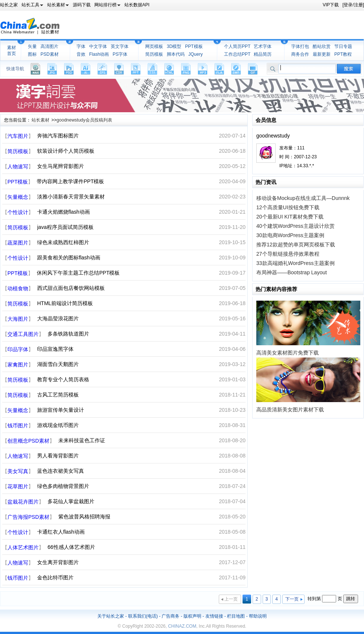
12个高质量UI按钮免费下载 (288, 207)
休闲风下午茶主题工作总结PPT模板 (78, 273)
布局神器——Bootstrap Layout (292, 272)
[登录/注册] (353, 5)
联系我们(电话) (143, 616)
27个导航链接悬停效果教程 (288, 254)
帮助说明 (258, 616)
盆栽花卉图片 (23, 502)
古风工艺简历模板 (58, 395)
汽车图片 (18, 136)
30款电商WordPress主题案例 (290, 235)
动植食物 (18, 288)
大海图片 (18, 319)
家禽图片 (18, 365)
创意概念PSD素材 (28, 441)
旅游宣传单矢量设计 (61, 410)
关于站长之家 (111, 616)
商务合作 (300, 54)
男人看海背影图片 (58, 456)
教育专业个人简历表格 (63, 379)
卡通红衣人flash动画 (61, 532)
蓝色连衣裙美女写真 (61, 471)
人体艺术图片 (23, 547)
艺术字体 (263, 46)
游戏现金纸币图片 (58, 425)
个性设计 (18, 212)
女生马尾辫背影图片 (61, 166)
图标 (32, 54)
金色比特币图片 (55, 578)
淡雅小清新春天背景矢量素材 (71, 197)
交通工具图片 (23, 334)
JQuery (196, 54)
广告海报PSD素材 (28, 517)
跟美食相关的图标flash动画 (69, 258)
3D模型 (174, 46)
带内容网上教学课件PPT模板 (70, 181)
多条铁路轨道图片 (68, 334)
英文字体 (120, 46)
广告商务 (170, 616)
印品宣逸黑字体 (55, 349)
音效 (81, 54)
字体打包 (300, 46)
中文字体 (98, 46)
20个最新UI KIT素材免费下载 (290, 217)
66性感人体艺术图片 (71, 547)
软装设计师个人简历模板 (66, 151)
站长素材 (40, 120)
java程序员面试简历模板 (65, 227)
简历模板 (154, 54)
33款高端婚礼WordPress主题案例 (295, 263)
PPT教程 (343, 54)
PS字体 (120, 54)
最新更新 (322, 54)
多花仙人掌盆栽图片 (71, 501)
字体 (81, 46)
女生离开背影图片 (58, 562)
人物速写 (18, 166)
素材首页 (12, 51)
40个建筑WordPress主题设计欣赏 (295, 226)
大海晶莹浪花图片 (58, 318)
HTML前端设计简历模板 (65, 303)
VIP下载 (331, 5)
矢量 (32, 46)
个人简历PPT (237, 46)
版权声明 (192, 616)
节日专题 (343, 46)
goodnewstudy (273, 136)
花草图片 (18, 486)
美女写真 (18, 471)
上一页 (231, 599)
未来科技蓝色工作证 (82, 440)
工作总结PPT (237, 54)
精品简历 (263, 54)
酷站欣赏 (322, 46)
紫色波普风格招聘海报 (84, 517)
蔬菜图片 (18, 243)
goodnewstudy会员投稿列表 (84, 120)
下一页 (292, 599)
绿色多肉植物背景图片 (63, 486)
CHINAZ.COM (182, 626)
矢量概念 (18, 197)
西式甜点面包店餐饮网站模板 (71, 288)
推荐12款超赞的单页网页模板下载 (296, 245)
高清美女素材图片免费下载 (287, 353)
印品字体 (18, 349)
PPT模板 (194, 46)
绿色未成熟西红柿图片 (63, 242)
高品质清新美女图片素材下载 (290, 410)
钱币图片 (18, 426)
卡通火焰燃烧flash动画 (64, 212)
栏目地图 (236, 616)
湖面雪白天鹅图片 (58, 364)
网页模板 (154, 46)
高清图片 (49, 46)
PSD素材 (50, 54)
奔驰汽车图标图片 (58, 136)
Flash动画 (99, 54)
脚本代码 (176, 54)
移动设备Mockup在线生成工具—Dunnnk (303, 198)
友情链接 (214, 616)
